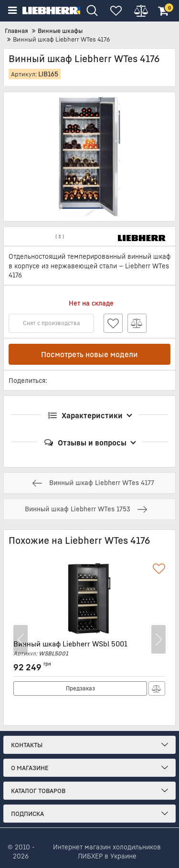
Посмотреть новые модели (89, 354)
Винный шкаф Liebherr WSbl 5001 (89, 648)
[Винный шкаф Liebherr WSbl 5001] (89, 599)
